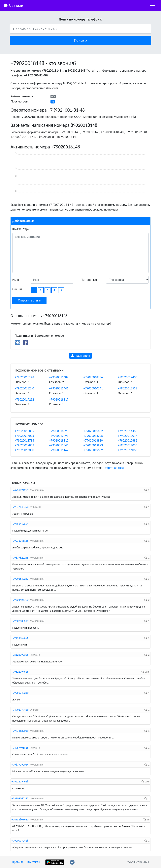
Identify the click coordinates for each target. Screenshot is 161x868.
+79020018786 (93, 377)
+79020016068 (128, 450)
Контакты (34, 862)
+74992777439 (20, 710)
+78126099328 (20, 655)
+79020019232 (24, 399)
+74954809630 (20, 820)
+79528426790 (20, 600)
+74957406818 (20, 748)
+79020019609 (93, 450)
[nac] (152, 6)
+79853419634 (20, 524)
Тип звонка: (89, 280)
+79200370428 (20, 841)
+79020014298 (59, 431)
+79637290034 (20, 765)
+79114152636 (20, 638)
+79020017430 (128, 377)
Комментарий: (22, 229)
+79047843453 (20, 507)
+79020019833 (24, 445)
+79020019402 (93, 431)
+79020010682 (128, 440)
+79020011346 (59, 445)
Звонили (13, 5)
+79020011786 (24, 440)
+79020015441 (59, 388)
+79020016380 (24, 450)
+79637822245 (20, 558)
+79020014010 (128, 445)
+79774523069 (20, 731)
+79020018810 (93, 440)
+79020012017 (128, 436)
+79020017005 (24, 436)
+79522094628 (20, 672)
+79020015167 (59, 450)
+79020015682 (59, 377)
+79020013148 (24, 377)
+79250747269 (20, 693)
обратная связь (115, 468)
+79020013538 (128, 388)
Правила (18, 862)
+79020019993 (93, 445)
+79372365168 (20, 541)
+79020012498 (59, 436)
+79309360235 (20, 798)
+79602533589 (20, 621)
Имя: (16, 280)
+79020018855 (24, 431)
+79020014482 (128, 431)
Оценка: (18, 289)
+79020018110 (59, 440)
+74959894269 (20, 490)
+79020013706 (93, 436)
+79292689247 (20, 579)
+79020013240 (24, 388)
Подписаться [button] (81, 356)
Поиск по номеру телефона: (80, 19)
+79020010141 (93, 388)
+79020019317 (59, 399)
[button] (80, 40)
